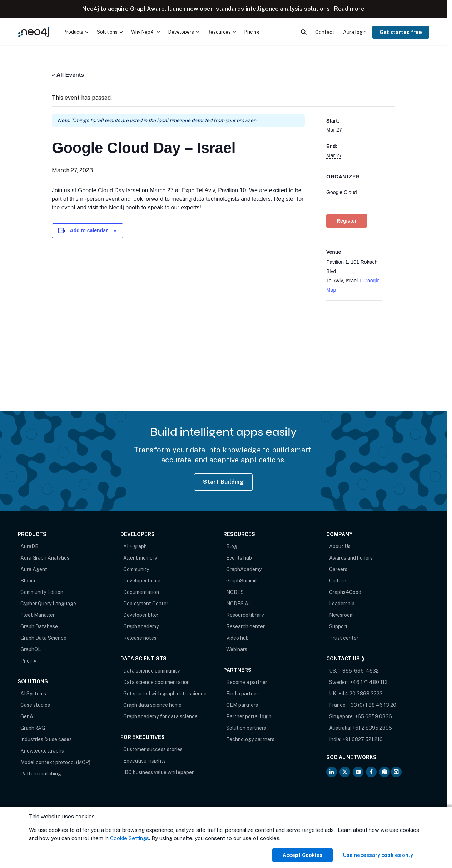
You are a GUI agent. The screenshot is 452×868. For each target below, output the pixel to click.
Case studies (35, 705)
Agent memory (140, 558)
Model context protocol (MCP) (55, 762)
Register (347, 221)
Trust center (344, 638)
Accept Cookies (302, 855)
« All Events (68, 75)
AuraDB (29, 546)
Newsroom (341, 615)
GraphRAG (33, 728)
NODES (235, 592)
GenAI (28, 716)
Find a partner (242, 694)
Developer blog (141, 615)
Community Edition (42, 592)
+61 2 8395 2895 (372, 728)
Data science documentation (157, 682)
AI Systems (33, 694)
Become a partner (247, 682)
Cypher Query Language (48, 604)
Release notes (140, 638)
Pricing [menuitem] (252, 32)
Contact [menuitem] (325, 32)
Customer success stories (153, 749)
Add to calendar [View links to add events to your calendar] (89, 230)
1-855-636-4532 (358, 671)
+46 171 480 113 (369, 682)
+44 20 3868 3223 (361, 694)
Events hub (239, 558)
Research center (245, 626)
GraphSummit (242, 581)
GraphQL (31, 649)
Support (338, 626)
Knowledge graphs (42, 751)
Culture (338, 581)
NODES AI (238, 604)
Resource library (245, 615)
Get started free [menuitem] (401, 32)
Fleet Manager (38, 615)
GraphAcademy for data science (160, 716)
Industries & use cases (46, 739)
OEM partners (242, 705)
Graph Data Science (43, 638)
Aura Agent (34, 569)
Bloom (28, 581)
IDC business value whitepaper (158, 772)
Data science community (152, 671)
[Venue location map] (354, 338)
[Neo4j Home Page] (34, 32)
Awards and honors (351, 558)
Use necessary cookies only (378, 855)
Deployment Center (146, 604)
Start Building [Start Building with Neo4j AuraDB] (223, 482)
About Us (340, 546)
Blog (232, 546)
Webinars (237, 649)
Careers (338, 569)
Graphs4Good (345, 592)
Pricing (29, 661)
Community (136, 569)
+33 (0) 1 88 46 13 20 (372, 705)
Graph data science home (152, 705)
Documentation (141, 592)
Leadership (342, 604)
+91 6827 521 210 (362, 739)
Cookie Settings (130, 838)
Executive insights (145, 761)
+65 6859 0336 (373, 716)
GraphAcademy (141, 626)
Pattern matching (41, 774)
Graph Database (39, 626)
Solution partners (246, 728)
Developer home (142, 581)
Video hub (237, 638)
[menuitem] (76, 32)
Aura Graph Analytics (45, 558)
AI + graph (135, 546)
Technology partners (250, 739)
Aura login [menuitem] (355, 32)
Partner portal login (249, 716)
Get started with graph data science (165, 694)
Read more (349, 9)
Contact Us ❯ (346, 659)
